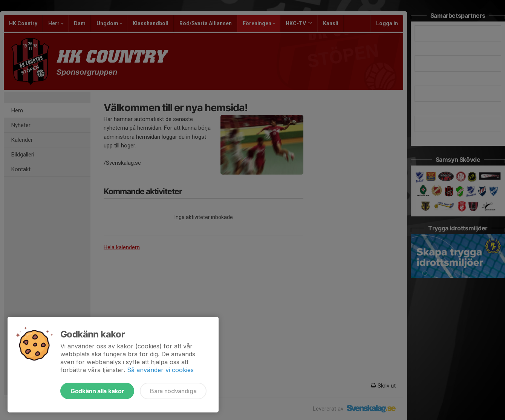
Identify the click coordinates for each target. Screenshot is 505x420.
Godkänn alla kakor (97, 391)
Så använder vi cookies (160, 370)
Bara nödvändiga (173, 391)
